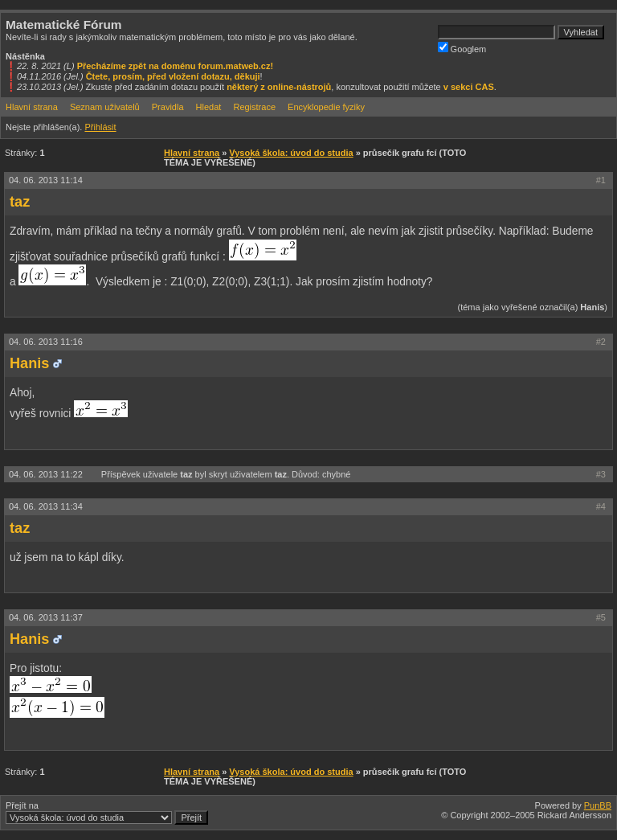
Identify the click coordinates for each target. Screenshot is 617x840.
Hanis (29, 363)
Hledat (209, 107)
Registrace (254, 107)
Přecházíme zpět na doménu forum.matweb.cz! (176, 66)
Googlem (462, 48)
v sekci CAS (469, 87)
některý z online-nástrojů (279, 87)
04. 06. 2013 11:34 (46, 506)
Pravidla (168, 107)
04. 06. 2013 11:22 (47, 474)
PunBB (598, 805)
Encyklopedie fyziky (326, 107)
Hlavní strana (32, 107)
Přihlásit (100, 127)
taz (20, 202)
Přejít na (107, 813)
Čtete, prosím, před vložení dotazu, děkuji (173, 76)
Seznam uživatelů (105, 107)
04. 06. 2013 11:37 (46, 617)
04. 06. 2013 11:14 (46, 180)
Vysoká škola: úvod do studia (291, 153)
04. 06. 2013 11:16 (46, 342)
